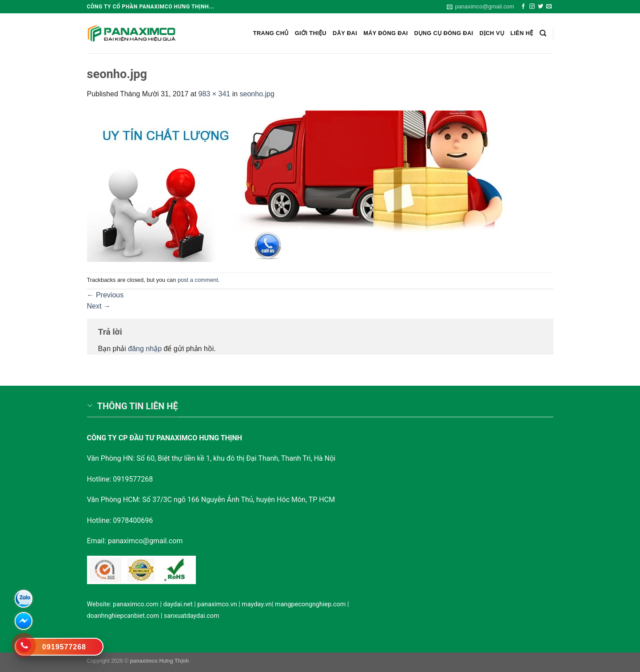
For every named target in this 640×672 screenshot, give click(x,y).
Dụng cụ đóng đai (444, 33)
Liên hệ (522, 33)
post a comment (198, 280)
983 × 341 (215, 94)
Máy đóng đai (386, 33)
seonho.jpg (257, 94)
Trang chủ (271, 33)
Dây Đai (345, 33)
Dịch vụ (492, 33)
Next (99, 306)
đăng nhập (145, 349)
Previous (105, 295)
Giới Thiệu (311, 33)
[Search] (543, 33)
